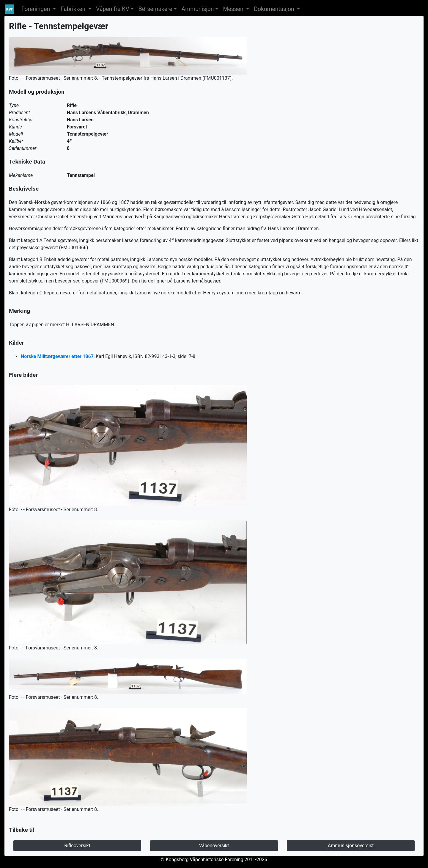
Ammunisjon (198, 9)
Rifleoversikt (77, 846)
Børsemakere (155, 9)
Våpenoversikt (214, 846)
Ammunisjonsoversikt (351, 846)
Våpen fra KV (113, 9)
